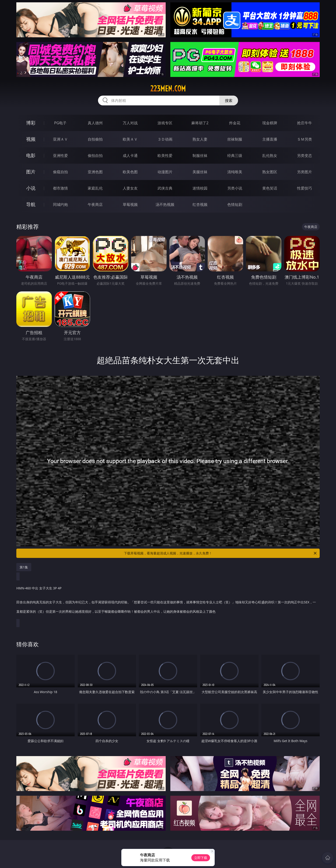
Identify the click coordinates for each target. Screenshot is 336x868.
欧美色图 (130, 172)
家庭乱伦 (95, 188)
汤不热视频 (165, 204)
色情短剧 (235, 204)
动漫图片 (165, 172)
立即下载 (201, 858)
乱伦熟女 (270, 156)
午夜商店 (95, 204)
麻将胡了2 (200, 123)
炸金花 (235, 123)
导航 (31, 204)
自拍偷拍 (95, 139)
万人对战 (130, 123)
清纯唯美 (235, 172)
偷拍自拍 (95, 156)
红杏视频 (200, 204)
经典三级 (235, 156)
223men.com (168, 89)
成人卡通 (130, 156)
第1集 (24, 567)
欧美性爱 (165, 156)
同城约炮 (60, 204)
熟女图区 (270, 172)
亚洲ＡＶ (60, 139)
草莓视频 (130, 204)
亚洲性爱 (60, 156)
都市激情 (60, 188)
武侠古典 (165, 188)
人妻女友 (130, 188)
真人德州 (95, 123)
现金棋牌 (270, 123)
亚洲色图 (95, 172)
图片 (31, 172)
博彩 (31, 123)
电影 (31, 155)
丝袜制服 (235, 139)
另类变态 (304, 156)
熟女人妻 (200, 139)
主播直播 (270, 139)
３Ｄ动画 (165, 139)
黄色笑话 (270, 188)
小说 (31, 188)
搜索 (229, 100)
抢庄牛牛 (304, 123)
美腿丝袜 (200, 172)
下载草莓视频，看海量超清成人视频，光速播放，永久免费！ (221, 553)
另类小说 (235, 188)
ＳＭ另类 (304, 139)
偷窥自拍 (60, 172)
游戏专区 (165, 123)
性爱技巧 (304, 188)
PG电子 (60, 123)
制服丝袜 (200, 156)
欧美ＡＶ (130, 139)
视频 (31, 139)
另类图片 (304, 172)
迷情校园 (200, 188)
